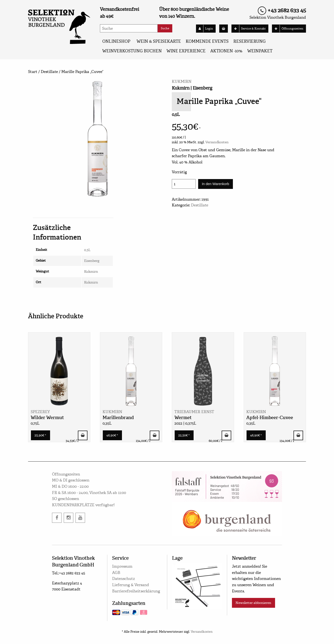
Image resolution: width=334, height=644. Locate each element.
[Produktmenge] (184, 184)
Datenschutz (124, 579)
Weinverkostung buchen (132, 51)
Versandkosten (217, 142)
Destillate (49, 72)
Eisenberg (92, 261)
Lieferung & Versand (131, 585)
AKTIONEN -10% (226, 51)
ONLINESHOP (116, 41)
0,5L (87, 250)
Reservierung (250, 41)
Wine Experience (186, 51)
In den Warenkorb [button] (83, 435)
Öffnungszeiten (288, 29)
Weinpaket (260, 51)
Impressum (122, 566)
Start (33, 72)
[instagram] (69, 518)
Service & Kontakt (249, 29)
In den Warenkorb (215, 184)
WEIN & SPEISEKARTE (159, 41)
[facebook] (57, 518)
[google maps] (197, 586)
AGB (116, 573)
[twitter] (80, 518)
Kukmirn (91, 271)
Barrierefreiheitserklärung (136, 591)
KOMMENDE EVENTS (207, 41)
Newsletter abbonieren (253, 603)
